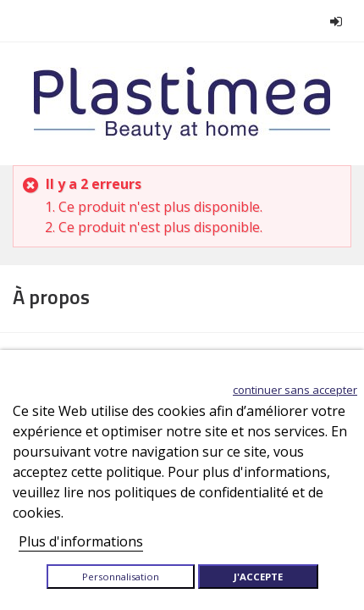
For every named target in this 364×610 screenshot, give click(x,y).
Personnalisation (121, 577)
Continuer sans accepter (295, 390)
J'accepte (258, 577)
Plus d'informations (81, 541)
